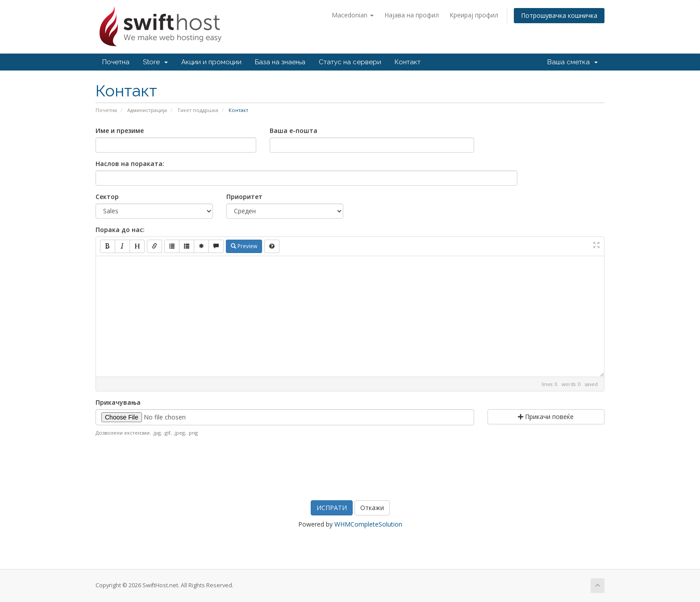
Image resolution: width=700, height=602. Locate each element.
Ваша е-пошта (294, 131)
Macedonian (353, 15)
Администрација (147, 110)
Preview (244, 246)
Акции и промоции (211, 62)
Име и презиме (120, 131)
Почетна (116, 62)
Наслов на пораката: (130, 164)
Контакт (408, 62)
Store (155, 62)
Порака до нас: (120, 230)
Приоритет (244, 197)
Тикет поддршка (198, 110)
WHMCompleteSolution (368, 524)
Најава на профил (412, 15)
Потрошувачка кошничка (559, 15)
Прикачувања (118, 402)
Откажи (372, 508)
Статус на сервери (350, 62)
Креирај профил (474, 15)
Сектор (107, 197)
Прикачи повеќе (546, 417)
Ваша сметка (573, 62)
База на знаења (280, 62)
